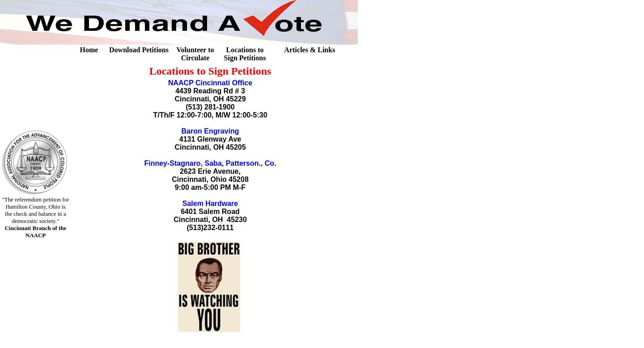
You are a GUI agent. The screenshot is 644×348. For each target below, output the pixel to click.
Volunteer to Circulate (195, 54)
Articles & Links (310, 50)
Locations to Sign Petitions (245, 54)
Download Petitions (139, 50)
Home (89, 50)
